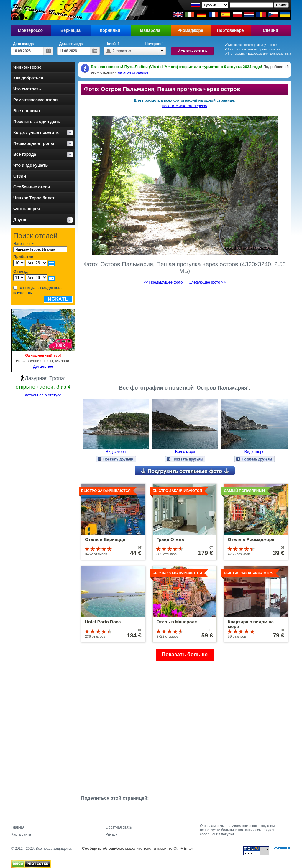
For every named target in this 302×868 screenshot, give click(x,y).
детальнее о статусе (43, 395)
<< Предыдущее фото (163, 282)
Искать (58, 299)
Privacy (111, 834)
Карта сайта (21, 834)
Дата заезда (23, 44)
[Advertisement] (185, 332)
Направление (24, 244)
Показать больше (185, 655)
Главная (18, 827)
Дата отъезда (71, 44)
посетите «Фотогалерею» (185, 106)
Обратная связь (119, 827)
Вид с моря (116, 452)
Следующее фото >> (207, 282)
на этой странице (133, 72)
